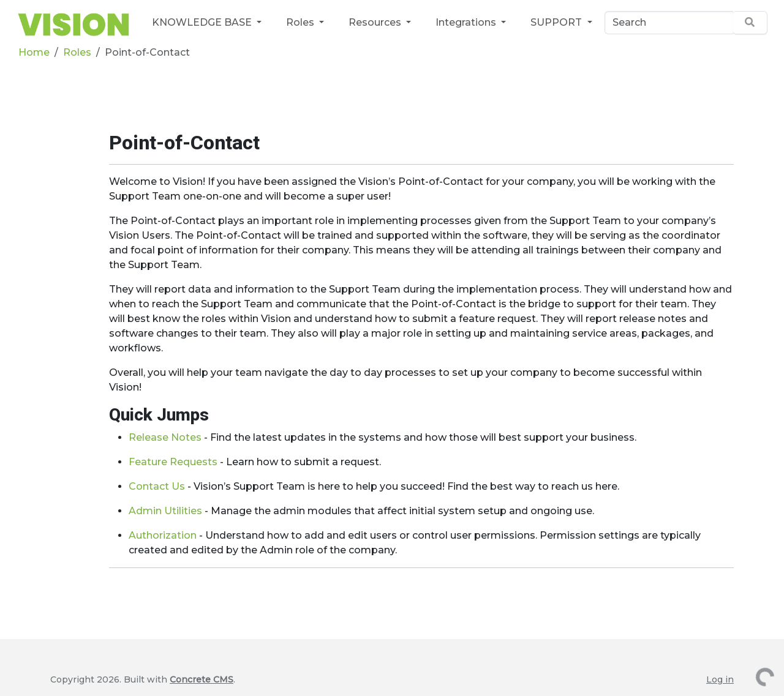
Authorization (163, 535)
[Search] (669, 23)
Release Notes (165, 437)
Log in (720, 679)
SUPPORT (557, 22)
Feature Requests (173, 462)
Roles (301, 22)
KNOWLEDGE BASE (203, 22)
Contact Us (158, 486)
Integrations (467, 22)
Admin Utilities (165, 511)
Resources (376, 22)
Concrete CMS (202, 679)
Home (34, 52)
